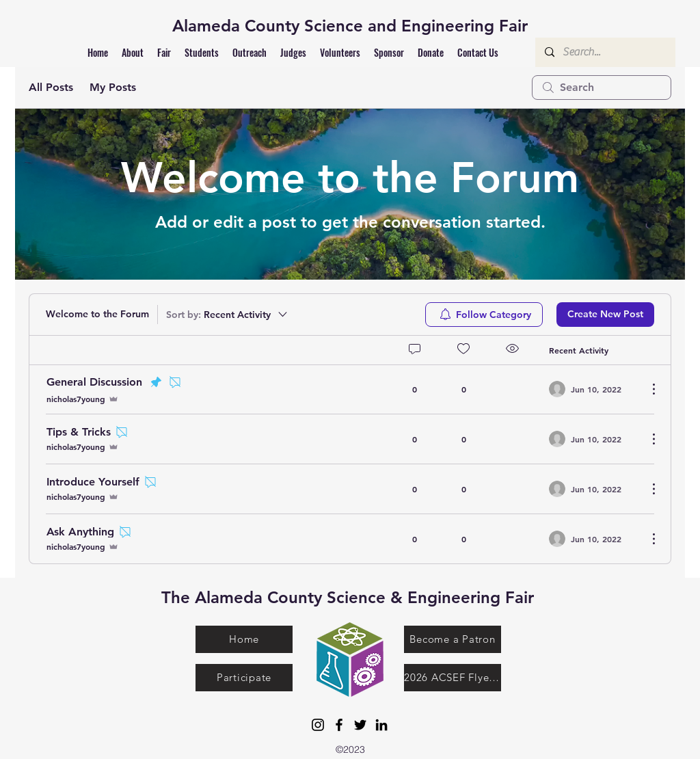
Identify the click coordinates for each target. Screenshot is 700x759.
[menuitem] (484, 315)
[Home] (244, 639)
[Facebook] (339, 725)
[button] (133, 52)
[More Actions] (647, 389)
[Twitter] (360, 725)
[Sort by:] (228, 315)
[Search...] (605, 52)
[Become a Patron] (453, 639)
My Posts (113, 87)
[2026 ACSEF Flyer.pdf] (453, 678)
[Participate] (244, 678)
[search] (602, 88)
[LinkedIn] (381, 725)
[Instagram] (318, 725)
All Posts (51, 87)
